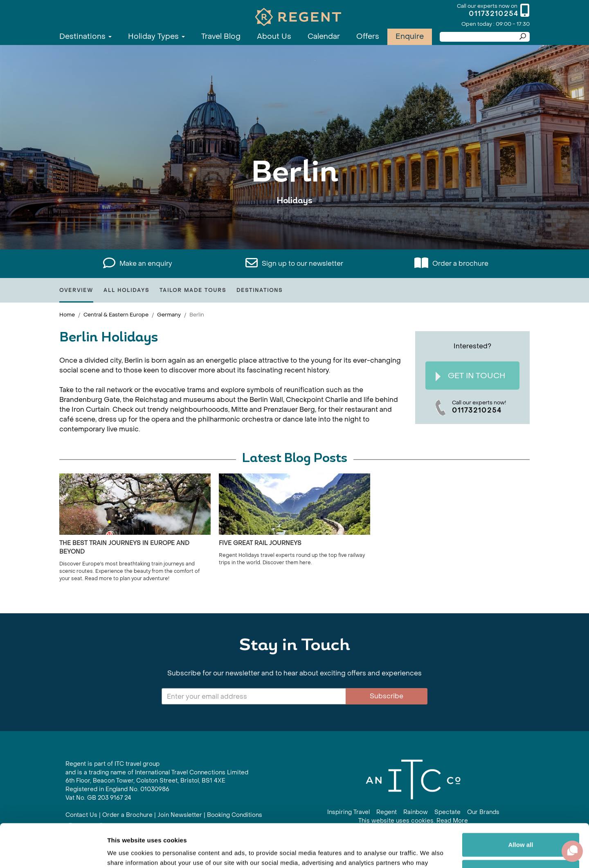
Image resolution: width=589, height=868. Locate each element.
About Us (274, 37)
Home (67, 315)
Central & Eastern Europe (116, 315)
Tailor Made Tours (193, 290)
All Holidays (126, 290)
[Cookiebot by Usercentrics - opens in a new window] (53, 852)
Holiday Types (156, 37)
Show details (126, 852)
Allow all (521, 802)
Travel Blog (221, 37)
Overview (76, 290)
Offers (368, 37)
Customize (521, 828)
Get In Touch (470, 376)
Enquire (410, 37)
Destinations (85, 37)
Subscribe (387, 696)
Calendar (324, 37)
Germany (169, 315)
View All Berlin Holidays (294, 226)
